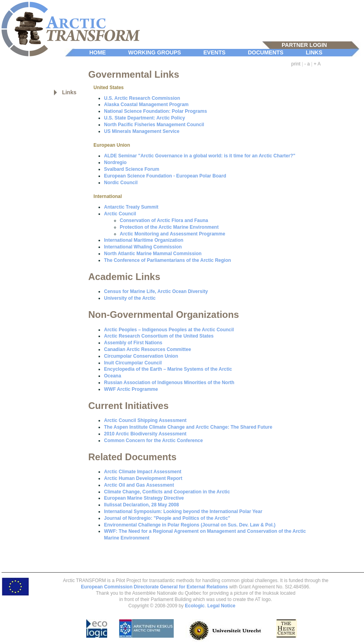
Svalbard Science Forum (132, 169)
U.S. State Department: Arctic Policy (145, 118)
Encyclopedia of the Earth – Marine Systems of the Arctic (168, 369)
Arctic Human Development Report (143, 478)
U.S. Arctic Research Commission (142, 98)
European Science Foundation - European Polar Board (165, 176)
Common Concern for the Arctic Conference (153, 441)
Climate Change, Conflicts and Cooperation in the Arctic (167, 492)
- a (307, 64)
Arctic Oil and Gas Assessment (139, 485)
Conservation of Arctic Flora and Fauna (164, 220)
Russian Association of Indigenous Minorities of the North (169, 383)
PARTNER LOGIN (304, 45)
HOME (98, 52)
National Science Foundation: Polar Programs (155, 111)
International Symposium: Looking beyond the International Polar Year (183, 511)
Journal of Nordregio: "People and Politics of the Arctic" (167, 518)
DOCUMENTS (266, 52)
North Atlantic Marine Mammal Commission (153, 254)
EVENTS (214, 52)
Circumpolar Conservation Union (141, 356)
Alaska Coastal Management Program (146, 105)
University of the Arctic (130, 298)
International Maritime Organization (144, 240)
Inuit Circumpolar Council (133, 363)
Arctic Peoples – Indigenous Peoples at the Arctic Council (169, 330)
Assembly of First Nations (133, 343)
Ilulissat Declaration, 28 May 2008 (141, 505)
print (296, 64)
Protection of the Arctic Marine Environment (169, 227)
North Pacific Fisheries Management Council (154, 125)
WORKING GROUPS (155, 52)
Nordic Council (121, 183)
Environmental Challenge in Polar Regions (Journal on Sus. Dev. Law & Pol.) (190, 525)
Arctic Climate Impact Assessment (143, 472)
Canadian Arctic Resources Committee (148, 349)
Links (69, 92)
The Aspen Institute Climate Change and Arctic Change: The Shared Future (188, 427)
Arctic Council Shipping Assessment (145, 420)
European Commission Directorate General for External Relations (155, 587)
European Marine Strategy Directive (144, 498)
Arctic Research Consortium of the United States (159, 336)
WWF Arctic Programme (131, 389)
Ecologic (195, 606)
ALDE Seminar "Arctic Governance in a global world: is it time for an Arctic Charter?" (200, 156)
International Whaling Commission (143, 247)
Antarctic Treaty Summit (131, 207)
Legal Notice (221, 606)
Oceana (112, 376)
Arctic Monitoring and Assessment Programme (173, 234)
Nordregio (115, 162)
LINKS (314, 52)
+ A (317, 64)
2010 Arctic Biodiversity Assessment (145, 434)
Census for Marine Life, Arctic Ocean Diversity (156, 291)
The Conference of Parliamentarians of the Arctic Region (167, 260)
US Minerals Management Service (142, 131)
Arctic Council (120, 214)
